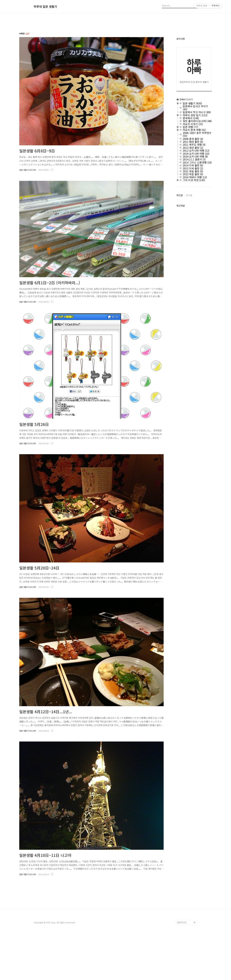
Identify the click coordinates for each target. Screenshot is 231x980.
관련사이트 (182, 967)
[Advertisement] (116, 912)
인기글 (189, 195)
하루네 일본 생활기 (45, 7)
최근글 (180, 195)
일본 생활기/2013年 (28, 170)
